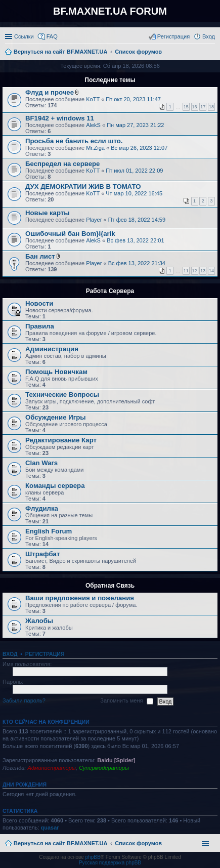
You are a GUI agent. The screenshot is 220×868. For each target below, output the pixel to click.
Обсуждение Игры (55, 417)
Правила (40, 326)
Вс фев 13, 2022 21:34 (137, 263)
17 (203, 107)
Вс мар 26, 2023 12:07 (139, 148)
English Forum (49, 531)
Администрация (52, 349)
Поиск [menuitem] (212, 53)
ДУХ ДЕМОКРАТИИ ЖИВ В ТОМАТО (83, 187)
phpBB (93, 857)
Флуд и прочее (50, 92)
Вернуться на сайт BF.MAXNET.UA (60, 843)
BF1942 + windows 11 (60, 118)
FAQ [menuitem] (52, 36)
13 (203, 271)
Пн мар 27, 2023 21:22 (135, 125)
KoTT (93, 99)
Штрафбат (42, 554)
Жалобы (39, 621)
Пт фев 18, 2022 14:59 (137, 220)
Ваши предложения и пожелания (80, 598)
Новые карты (47, 213)
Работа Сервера (110, 291)
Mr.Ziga (95, 148)
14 (211, 271)
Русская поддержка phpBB (110, 863)
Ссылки (24, 36)
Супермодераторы (104, 768)
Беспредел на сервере (62, 164)
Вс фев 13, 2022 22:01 (135, 240)
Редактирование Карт (61, 440)
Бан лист (40, 256)
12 (195, 271)
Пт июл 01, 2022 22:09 (134, 171)
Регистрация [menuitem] (173, 36)
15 (186, 107)
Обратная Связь (110, 586)
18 (211, 107)
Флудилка (42, 508)
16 (195, 107)
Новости (39, 303)
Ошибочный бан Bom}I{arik (70, 234)
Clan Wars (41, 463)
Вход (10, 654)
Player (94, 220)
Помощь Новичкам (56, 372)
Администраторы (51, 768)
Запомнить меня (126, 701)
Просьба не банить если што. (74, 141)
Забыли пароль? (24, 700)
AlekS (93, 125)
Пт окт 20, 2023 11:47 (133, 99)
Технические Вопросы (62, 395)
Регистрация (45, 654)
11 (186, 271)
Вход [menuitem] (209, 36)
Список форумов (138, 843)
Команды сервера (55, 486)
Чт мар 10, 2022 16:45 (134, 193)
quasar (50, 828)
